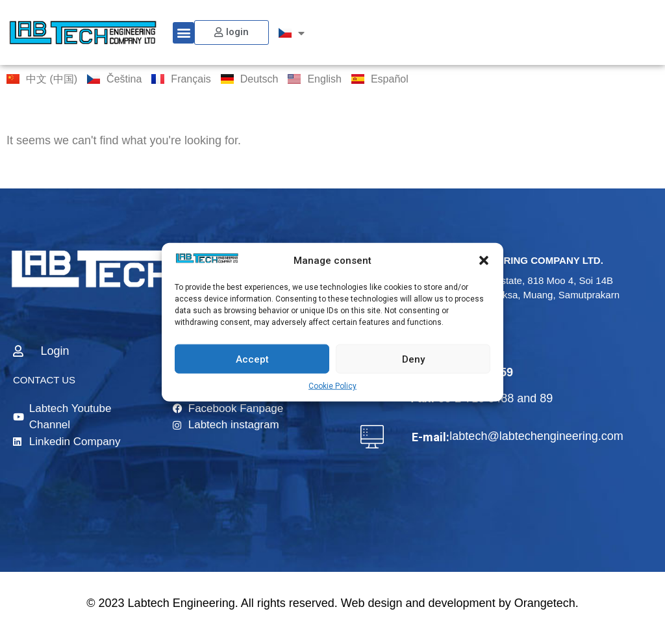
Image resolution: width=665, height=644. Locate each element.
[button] (484, 261)
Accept (252, 359)
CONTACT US (44, 380)
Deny (413, 359)
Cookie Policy (332, 386)
